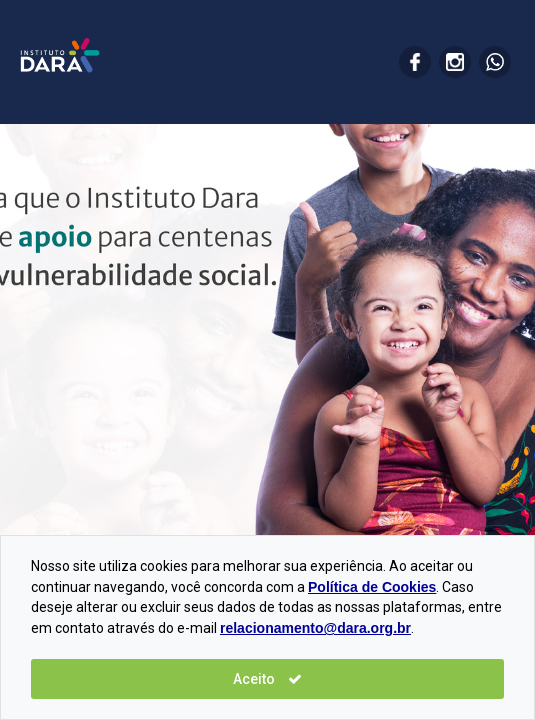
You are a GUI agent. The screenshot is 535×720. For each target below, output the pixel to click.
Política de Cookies (372, 587)
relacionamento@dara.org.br (315, 628)
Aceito (267, 679)
